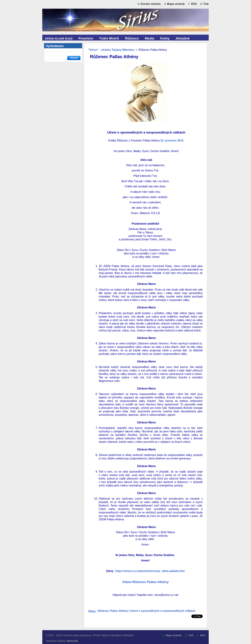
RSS (194, 4)
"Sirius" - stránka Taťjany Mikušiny (111, 50)
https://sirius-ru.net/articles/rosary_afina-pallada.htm (150, 571)
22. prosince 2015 (172, 141)
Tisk (206, 4)
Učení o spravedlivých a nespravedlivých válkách (163, 611)
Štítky (92, 611)
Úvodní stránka (151, 4)
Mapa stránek (176, 4)
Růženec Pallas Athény (113, 611)
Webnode (73, 641)
